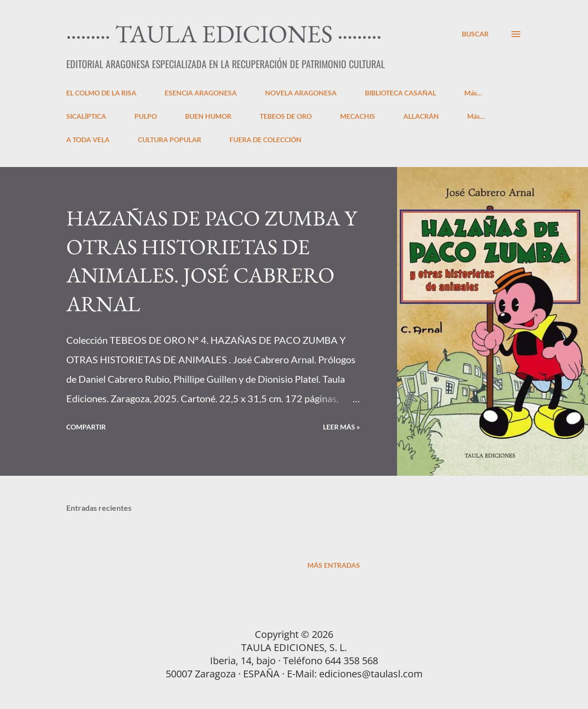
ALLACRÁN (421, 116)
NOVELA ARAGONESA (301, 93)
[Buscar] (475, 34)
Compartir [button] (86, 427)
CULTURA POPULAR (170, 140)
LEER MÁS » (341, 427)
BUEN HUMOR (208, 116)
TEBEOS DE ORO (286, 116)
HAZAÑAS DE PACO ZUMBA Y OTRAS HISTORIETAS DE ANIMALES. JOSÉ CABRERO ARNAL (211, 261)
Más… (473, 93)
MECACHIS (358, 116)
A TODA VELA (88, 140)
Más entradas (334, 565)
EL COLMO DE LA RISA (101, 93)
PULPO (146, 116)
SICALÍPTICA (86, 116)
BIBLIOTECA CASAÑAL (400, 93)
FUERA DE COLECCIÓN (266, 140)
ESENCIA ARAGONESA (201, 93)
